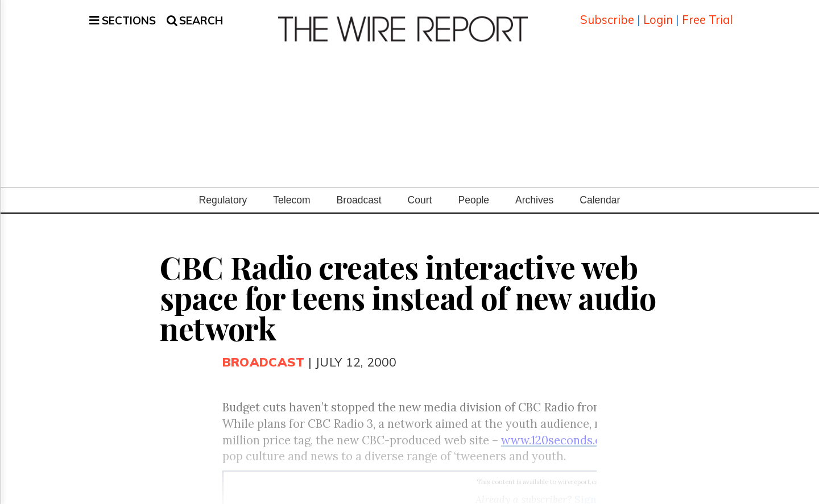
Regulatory (223, 188)
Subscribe (607, 14)
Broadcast (359, 188)
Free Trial (707, 14)
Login (658, 14)
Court (420, 188)
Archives (534, 188)
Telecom (291, 188)
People (473, 188)
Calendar (600, 188)
